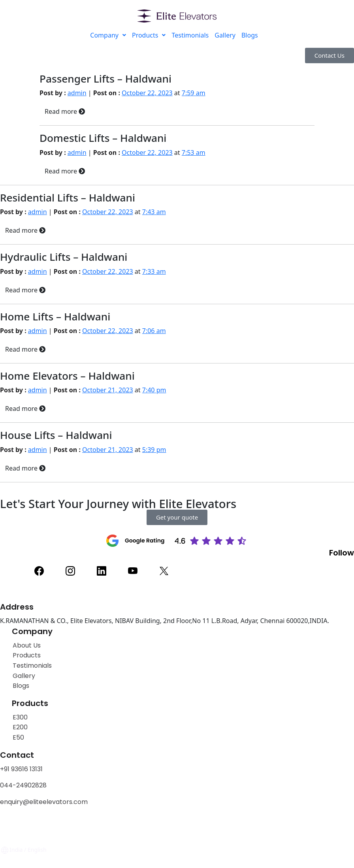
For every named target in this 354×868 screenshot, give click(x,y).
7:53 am (194, 153)
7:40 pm (154, 390)
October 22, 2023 (147, 93)
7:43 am (154, 212)
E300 (20, 717)
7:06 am (154, 331)
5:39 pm (154, 450)
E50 (18, 737)
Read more (65, 111)
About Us (27, 645)
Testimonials (190, 35)
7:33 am (154, 271)
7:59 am (194, 93)
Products (149, 35)
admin (77, 93)
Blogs (250, 35)
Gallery (225, 35)
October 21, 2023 (108, 390)
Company (108, 35)
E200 (20, 727)
